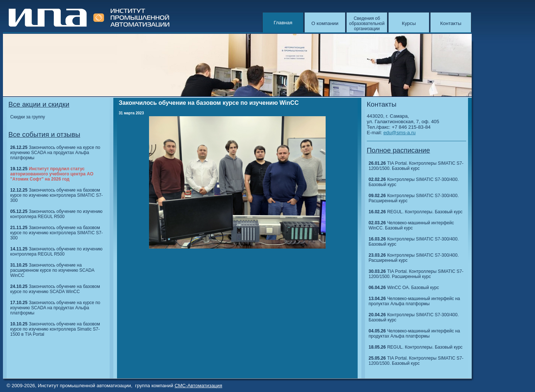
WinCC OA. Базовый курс (413, 288)
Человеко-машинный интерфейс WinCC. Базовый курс (411, 225)
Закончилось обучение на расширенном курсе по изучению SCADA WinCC (52, 270)
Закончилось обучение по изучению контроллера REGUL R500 (56, 214)
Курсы (409, 23)
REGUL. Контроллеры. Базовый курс (425, 212)
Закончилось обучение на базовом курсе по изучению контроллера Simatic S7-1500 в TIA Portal (55, 329)
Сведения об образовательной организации (367, 24)
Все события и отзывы (44, 134)
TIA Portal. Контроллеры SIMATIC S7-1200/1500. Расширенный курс (416, 274)
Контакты (451, 23)
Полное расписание (398, 150)
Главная (283, 23)
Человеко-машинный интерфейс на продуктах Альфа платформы (414, 334)
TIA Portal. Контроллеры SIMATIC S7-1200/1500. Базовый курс (416, 166)
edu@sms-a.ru (400, 133)
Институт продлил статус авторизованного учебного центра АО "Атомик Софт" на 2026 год (52, 174)
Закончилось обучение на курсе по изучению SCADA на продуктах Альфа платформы (55, 153)
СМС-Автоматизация (199, 386)
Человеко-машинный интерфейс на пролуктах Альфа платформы (414, 301)
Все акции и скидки (39, 104)
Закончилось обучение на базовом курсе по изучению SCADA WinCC (55, 289)
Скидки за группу (28, 117)
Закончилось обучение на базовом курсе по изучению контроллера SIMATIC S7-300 (57, 195)
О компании (325, 23)
